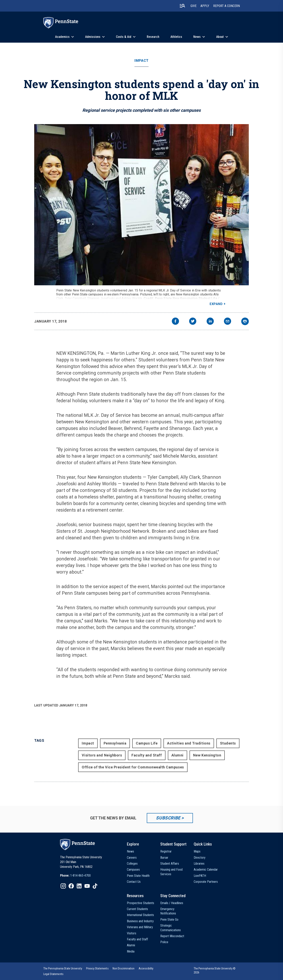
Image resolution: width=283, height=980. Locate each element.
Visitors (132, 933)
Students (228, 743)
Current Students (137, 909)
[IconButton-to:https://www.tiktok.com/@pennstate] (95, 886)
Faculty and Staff (147, 755)
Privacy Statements (97, 968)
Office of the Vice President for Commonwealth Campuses (133, 767)
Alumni (177, 755)
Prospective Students (141, 903)
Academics (62, 37)
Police (164, 942)
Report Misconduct (172, 936)
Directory (200, 858)
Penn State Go (169, 920)
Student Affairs (170, 864)
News (197, 37)
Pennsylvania (115, 743)
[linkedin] (210, 322)
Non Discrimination (124, 968)
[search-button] (182, 6)
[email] (228, 322)
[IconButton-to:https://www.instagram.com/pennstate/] (63, 886)
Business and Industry (140, 921)
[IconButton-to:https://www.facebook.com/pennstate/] (71, 886)
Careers (132, 858)
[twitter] (193, 322)
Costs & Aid (124, 37)
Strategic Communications (171, 928)
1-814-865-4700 (80, 876)
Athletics (176, 37)
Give (194, 6)
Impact (141, 61)
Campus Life (147, 743)
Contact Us (134, 882)
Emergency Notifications (168, 911)
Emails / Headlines (172, 903)
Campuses (133, 870)
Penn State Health (138, 876)
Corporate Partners (206, 882)
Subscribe (168, 818)
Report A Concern (227, 6)
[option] (75, 876)
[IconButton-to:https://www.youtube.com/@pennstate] (87, 886)
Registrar (166, 851)
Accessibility (146, 968)
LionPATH (200, 876)
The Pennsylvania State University (63, 968)
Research (153, 37)
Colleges (132, 864)
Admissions (93, 37)
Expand (216, 304)
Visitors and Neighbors (102, 755)
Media (131, 951)
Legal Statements (53, 974)
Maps (197, 851)
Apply (205, 6)
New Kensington (207, 755)
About (220, 37)
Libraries (199, 864)
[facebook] (175, 322)
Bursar (164, 858)
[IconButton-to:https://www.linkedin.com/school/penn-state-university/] (79, 886)
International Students (140, 915)
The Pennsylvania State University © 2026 (215, 970)
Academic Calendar (206, 870)
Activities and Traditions (189, 743)
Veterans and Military (140, 927)
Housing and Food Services (171, 872)
